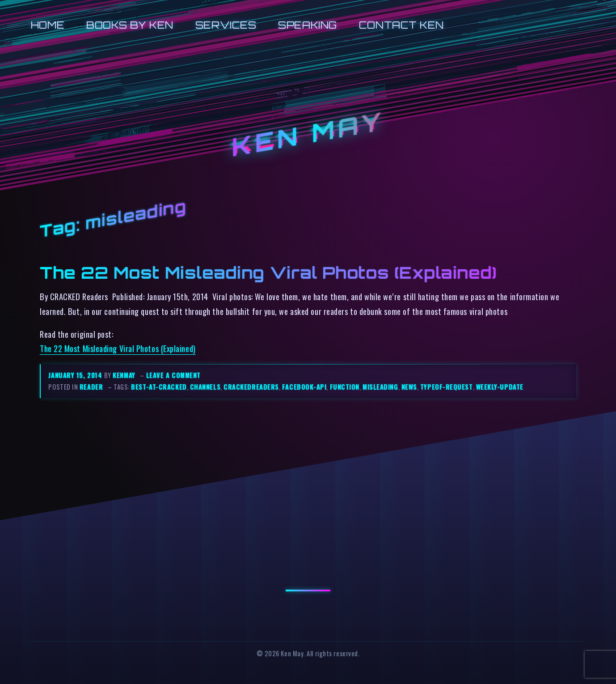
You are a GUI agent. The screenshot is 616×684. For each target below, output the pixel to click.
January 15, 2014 (76, 375)
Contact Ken (401, 25)
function (345, 387)
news (409, 387)
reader (91, 387)
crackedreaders (251, 387)
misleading (380, 387)
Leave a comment (173, 375)
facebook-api (304, 387)
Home (48, 25)
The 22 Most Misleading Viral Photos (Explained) (268, 272)
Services (226, 25)
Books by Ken (130, 25)
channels (205, 387)
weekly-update (500, 387)
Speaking (307, 25)
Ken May (308, 134)
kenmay (124, 375)
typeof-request (447, 387)
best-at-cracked (159, 387)
